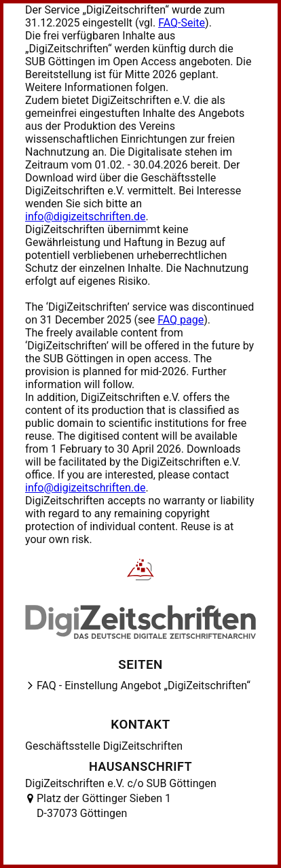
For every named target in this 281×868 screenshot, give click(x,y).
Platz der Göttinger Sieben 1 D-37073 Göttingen (104, 806)
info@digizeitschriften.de (86, 216)
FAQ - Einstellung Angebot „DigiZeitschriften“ (144, 685)
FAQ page (181, 320)
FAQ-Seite (182, 23)
